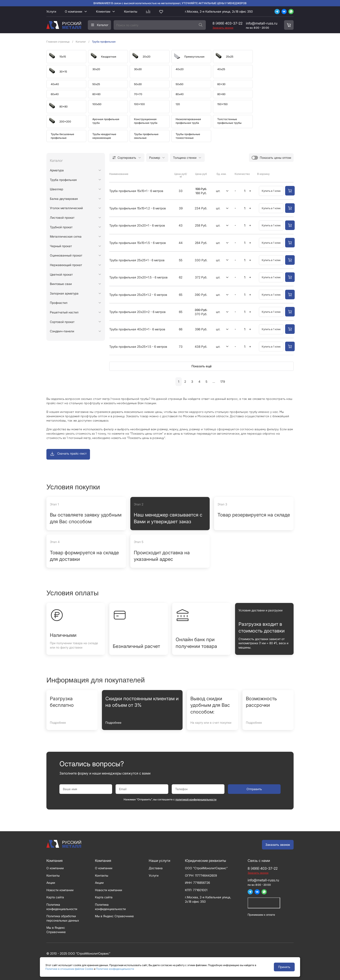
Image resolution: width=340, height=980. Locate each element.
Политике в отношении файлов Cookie (69, 969)
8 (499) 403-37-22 (227, 23)
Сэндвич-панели (62, 331)
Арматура (57, 170)
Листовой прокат (62, 218)
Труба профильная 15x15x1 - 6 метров (136, 191)
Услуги (51, 11)
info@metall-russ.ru (262, 23)
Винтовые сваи (61, 284)
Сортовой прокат (62, 322)
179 (223, 382)
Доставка (156, 868)
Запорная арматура (64, 293)
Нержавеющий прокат (66, 265)
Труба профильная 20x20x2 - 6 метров (137, 312)
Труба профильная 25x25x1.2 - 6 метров (138, 295)
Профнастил (59, 303)
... (214, 382)
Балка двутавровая (64, 199)
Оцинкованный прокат (66, 255)
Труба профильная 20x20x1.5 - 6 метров (138, 277)
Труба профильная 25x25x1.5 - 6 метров (138, 347)
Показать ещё (202, 366)
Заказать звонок (278, 845)
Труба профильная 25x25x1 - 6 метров (137, 260)
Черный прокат (61, 246)
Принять (284, 967)
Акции (51, 883)
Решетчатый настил (64, 312)
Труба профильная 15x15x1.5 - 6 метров (138, 243)
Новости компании (60, 890)
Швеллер (56, 189)
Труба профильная (63, 180)
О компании (74, 11)
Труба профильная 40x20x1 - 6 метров (137, 329)
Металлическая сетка (66, 236)
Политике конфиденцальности (115, 969)
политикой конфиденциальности (196, 799)
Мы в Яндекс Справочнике (114, 916)
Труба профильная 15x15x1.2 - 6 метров (138, 208)
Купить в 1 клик (271, 191)
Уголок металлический (66, 208)
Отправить (254, 789)
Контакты (131, 11)
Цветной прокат (61, 274)
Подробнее (58, 723)
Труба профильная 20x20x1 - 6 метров (137, 225)
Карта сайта (55, 897)
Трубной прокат (61, 227)
